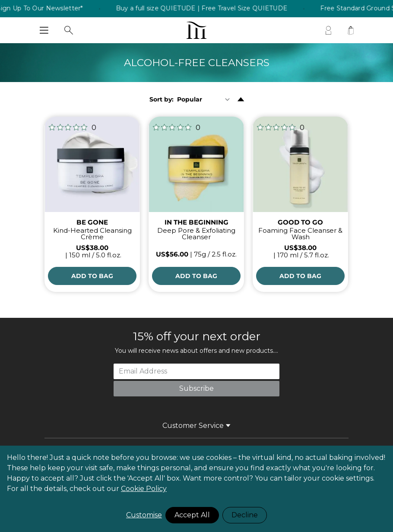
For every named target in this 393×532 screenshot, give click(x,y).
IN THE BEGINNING (196, 222)
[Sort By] (205, 99)
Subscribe (196, 388)
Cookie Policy (144, 489)
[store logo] (197, 30)
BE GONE (92, 222)
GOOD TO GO (300, 222)
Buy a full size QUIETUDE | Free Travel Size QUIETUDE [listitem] (209, 9)
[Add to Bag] (92, 276)
